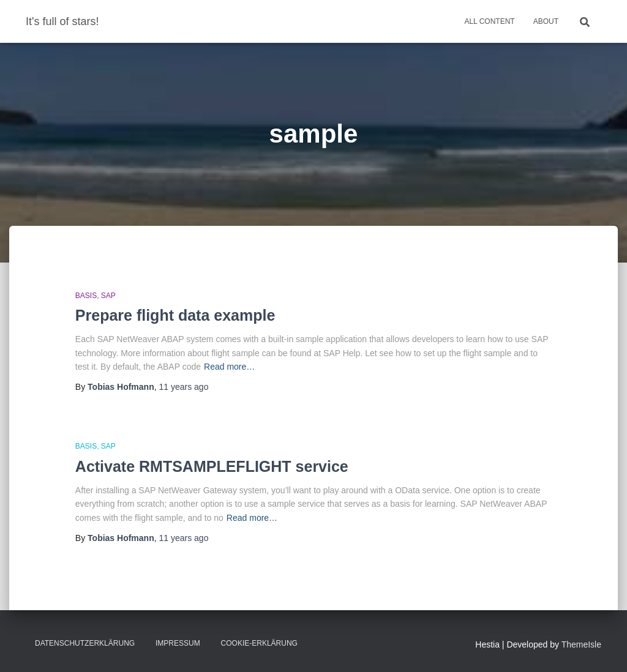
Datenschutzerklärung (85, 643)
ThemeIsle (581, 644)
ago (183, 387)
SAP (108, 296)
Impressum (178, 643)
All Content (489, 21)
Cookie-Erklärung (259, 643)
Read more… (229, 367)
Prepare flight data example (175, 315)
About (546, 21)
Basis (86, 296)
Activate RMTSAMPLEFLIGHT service (212, 466)
